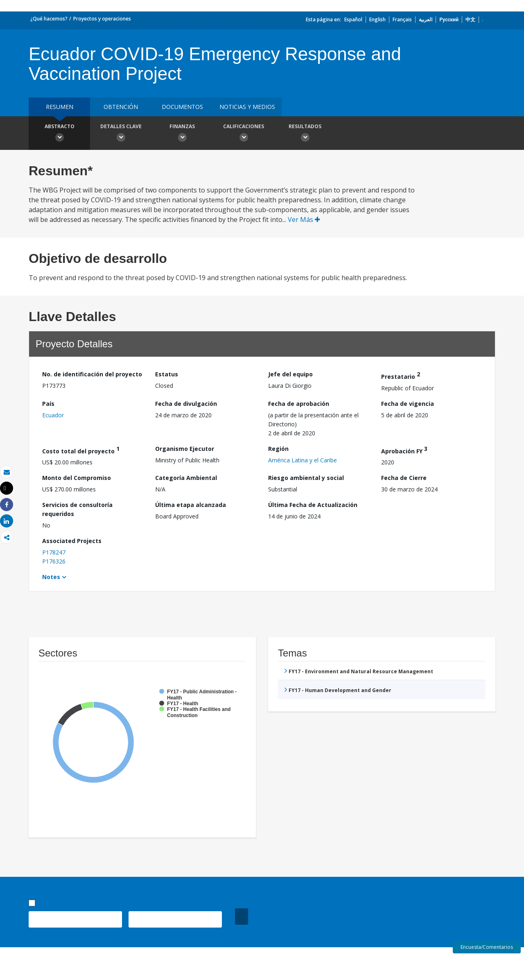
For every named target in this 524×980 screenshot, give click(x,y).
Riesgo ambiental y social (306, 478)
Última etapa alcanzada (191, 505)
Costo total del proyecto (81, 450)
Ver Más (304, 220)
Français (402, 19)
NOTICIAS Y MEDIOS (247, 107)
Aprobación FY (404, 450)
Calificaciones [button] (244, 134)
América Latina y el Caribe (303, 460)
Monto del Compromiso (77, 478)
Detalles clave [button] (121, 134)
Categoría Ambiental (186, 478)
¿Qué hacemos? (49, 19)
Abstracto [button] (59, 134)
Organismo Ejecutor (185, 449)
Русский (449, 19)
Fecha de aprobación (299, 404)
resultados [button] (305, 134)
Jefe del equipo (290, 374)
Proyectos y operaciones (102, 19)
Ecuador (53, 415)
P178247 (54, 552)
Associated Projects (72, 541)
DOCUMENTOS (182, 107)
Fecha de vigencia (408, 404)
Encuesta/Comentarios (487, 947)
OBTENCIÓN (121, 107)
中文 (470, 19)
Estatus (167, 374)
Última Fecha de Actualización (313, 505)
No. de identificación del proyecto (92, 374)
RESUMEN (60, 107)
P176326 (54, 561)
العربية (426, 19)
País (48, 404)
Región (278, 449)
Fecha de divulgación (186, 404)
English (377, 19)
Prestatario (401, 375)
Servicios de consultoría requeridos (77, 509)
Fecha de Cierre (404, 478)
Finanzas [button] (182, 134)
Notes (51, 577)
